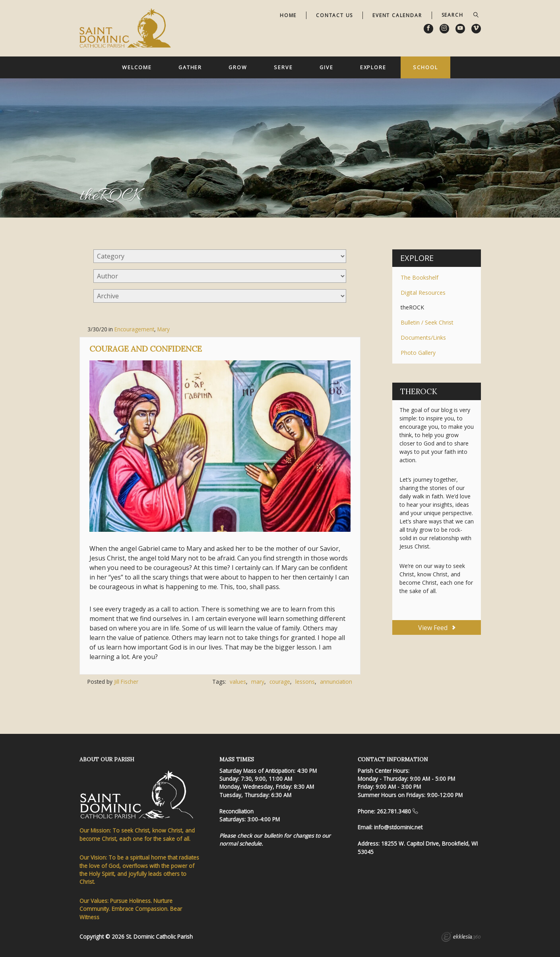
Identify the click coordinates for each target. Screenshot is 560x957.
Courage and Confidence (146, 349)
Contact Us (334, 15)
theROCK (412, 307)
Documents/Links (423, 337)
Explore (373, 67)
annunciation (336, 682)
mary (258, 682)
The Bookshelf (420, 277)
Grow (238, 67)
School (425, 67)
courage (280, 682)
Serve (283, 67)
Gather (190, 67)
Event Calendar (397, 15)
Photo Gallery (418, 353)
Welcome (137, 67)
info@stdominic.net (398, 827)
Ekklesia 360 (461, 938)
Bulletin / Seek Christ (427, 322)
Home (288, 15)
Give (327, 67)
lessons (305, 682)
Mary (164, 329)
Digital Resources (423, 293)
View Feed (437, 628)
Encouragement (134, 329)
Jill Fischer (126, 682)
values (238, 682)
